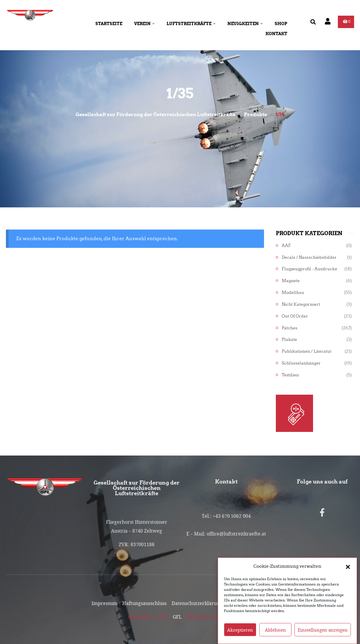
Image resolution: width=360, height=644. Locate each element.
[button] (348, 573)
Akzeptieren (240, 636)
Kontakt (276, 34)
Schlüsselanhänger (301, 363)
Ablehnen (275, 636)
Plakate (289, 340)
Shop (281, 24)
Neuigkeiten (245, 24)
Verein (144, 24)
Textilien (290, 375)
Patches (290, 328)
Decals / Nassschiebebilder (309, 257)
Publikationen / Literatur (307, 351)
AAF (286, 246)
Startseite (109, 24)
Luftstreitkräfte (191, 24)
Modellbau (293, 293)
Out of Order (295, 316)
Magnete (291, 281)
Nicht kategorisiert (301, 304)
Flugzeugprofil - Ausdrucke (309, 269)
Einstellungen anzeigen (323, 636)
